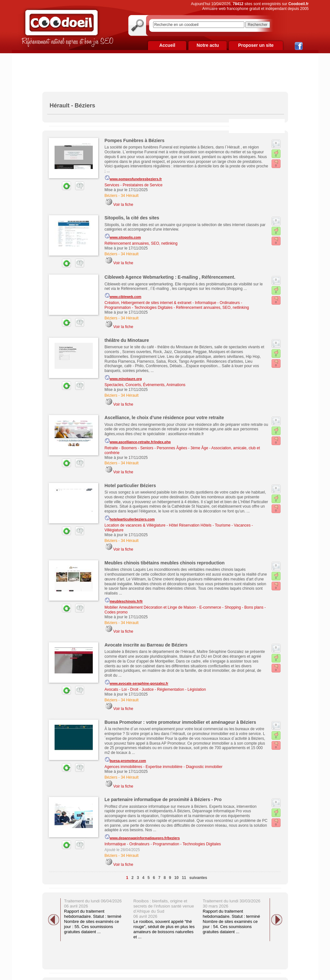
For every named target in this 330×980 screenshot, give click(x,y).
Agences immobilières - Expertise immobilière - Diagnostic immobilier (164, 767)
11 (184, 878)
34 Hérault (130, 196)
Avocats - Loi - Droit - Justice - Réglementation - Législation (155, 689)
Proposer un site (256, 45)
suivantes (198, 878)
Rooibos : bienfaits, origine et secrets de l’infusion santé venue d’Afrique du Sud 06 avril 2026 (164, 909)
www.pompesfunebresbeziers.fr (133, 178)
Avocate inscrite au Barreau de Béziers (146, 645)
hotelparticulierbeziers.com (130, 518)
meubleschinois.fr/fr (124, 600)
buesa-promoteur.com (125, 760)
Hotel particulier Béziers (130, 486)
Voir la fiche (123, 205)
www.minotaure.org (123, 378)
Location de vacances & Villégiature (135, 525)
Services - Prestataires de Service (134, 185)
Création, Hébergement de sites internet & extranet (148, 303)
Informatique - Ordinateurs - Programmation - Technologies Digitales (163, 844)
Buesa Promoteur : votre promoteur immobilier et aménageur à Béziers (180, 722)
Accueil (167, 45)
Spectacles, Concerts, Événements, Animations (145, 385)
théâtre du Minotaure (127, 340)
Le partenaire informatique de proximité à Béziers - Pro (163, 799)
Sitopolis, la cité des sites (132, 218)
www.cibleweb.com (123, 296)
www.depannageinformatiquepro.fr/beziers (142, 837)
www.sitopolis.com (123, 236)
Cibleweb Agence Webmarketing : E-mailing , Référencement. (170, 277)
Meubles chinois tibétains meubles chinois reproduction (165, 563)
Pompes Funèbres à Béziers (135, 140)
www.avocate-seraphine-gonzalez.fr (137, 682)
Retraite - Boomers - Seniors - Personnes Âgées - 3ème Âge (156, 448)
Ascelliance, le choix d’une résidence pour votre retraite (164, 418)
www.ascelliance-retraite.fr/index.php (138, 441)
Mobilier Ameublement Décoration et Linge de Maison (150, 607)
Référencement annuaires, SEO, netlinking (141, 243)
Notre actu (208, 45)
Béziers (111, 196)
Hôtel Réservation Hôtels (190, 525)
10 (176, 878)
